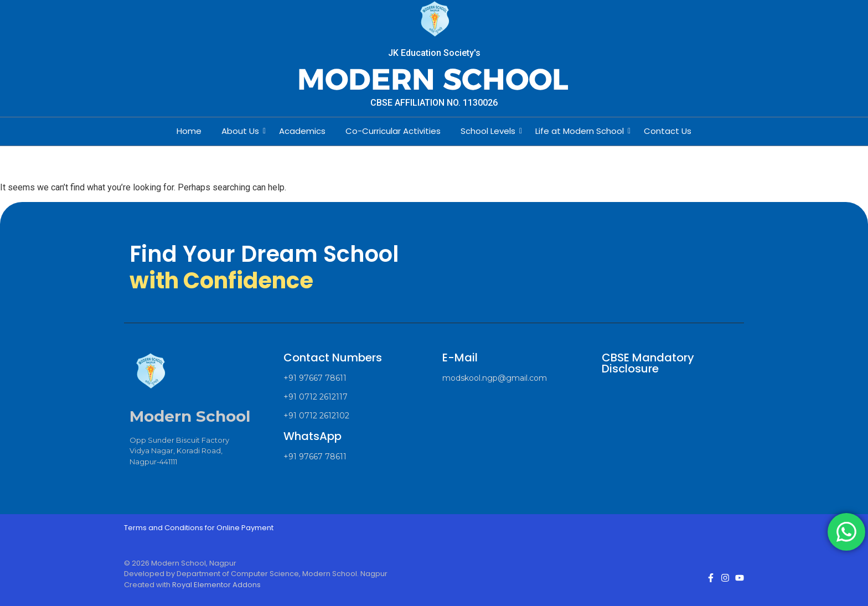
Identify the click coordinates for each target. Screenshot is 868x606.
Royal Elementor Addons (216, 585)
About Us (242, 131)
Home (189, 131)
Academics (302, 131)
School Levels (490, 131)
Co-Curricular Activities (393, 131)
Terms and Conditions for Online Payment (199, 528)
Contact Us (668, 131)
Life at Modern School (582, 131)
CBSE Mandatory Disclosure (648, 363)
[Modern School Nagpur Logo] (434, 20)
